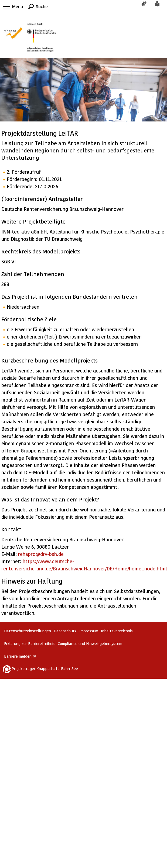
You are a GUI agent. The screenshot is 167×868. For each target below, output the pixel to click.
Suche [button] (42, 6)
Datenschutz (65, 631)
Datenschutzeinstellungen (28, 631)
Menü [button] (18, 6)
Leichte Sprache (160, 6)
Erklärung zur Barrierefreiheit (30, 644)
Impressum (89, 631)
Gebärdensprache (147, 6)
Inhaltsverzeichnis (117, 631)
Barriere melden (20, 656)
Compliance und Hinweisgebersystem (90, 644)
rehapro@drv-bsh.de (41, 554)
